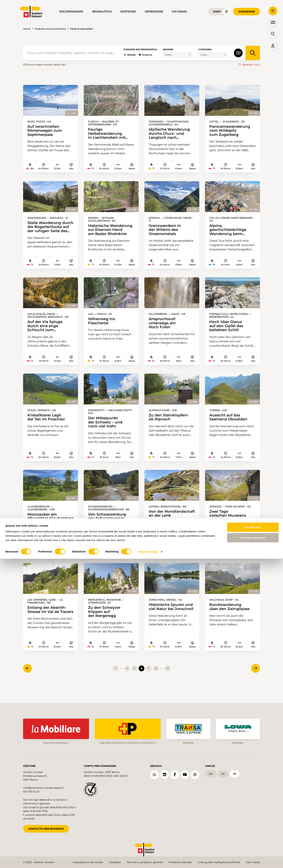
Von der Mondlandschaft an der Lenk (165, 522)
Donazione (247, 12)
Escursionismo (71, 12)
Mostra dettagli (148, 861)
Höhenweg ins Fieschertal (103, 324)
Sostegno (128, 12)
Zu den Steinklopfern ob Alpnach (170, 422)
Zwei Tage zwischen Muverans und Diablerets (229, 522)
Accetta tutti (253, 836)
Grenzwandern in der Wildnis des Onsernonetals (166, 232)
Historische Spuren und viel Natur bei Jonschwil (168, 620)
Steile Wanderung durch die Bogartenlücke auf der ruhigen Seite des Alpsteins (50, 229)
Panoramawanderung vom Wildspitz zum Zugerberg (231, 131)
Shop (217, 12)
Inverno (145, 55)
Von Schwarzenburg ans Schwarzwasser (109, 523)
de (211, 772)
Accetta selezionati (253, 847)
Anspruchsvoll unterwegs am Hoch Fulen (164, 327)
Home (27, 29)
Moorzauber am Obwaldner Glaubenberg (43, 525)
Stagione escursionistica (140, 49)
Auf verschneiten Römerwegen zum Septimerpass (46, 131)
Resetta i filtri (251, 65)
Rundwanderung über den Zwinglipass (231, 617)
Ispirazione (154, 12)
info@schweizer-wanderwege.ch (43, 786)
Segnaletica (102, 12)
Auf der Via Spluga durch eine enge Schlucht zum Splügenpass (46, 330)
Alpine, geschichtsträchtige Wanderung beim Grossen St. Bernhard (231, 232)
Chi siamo (179, 12)
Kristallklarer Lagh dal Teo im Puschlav (48, 422)
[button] (273, 11)
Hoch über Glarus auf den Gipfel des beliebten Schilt (228, 330)
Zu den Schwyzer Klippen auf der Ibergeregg (106, 623)
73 (167, 680)
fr (223, 772)
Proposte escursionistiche (50, 29)
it (235, 772)
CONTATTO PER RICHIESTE (46, 827)
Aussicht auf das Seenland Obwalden (230, 422)
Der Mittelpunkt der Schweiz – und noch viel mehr (107, 427)
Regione (168, 49)
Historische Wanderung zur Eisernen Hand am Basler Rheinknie (107, 232)
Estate (130, 55)
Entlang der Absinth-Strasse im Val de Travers (45, 623)
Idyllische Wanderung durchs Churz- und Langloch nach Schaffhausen (171, 134)
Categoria (205, 49)
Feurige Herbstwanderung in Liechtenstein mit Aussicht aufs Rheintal (111, 134)
